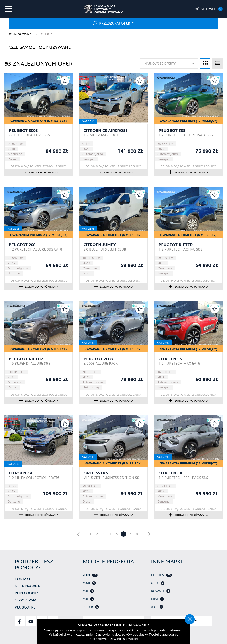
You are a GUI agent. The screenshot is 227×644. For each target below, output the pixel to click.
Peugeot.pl (25, 607)
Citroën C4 (20, 473)
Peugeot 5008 (23, 131)
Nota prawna (27, 586)
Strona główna (18, 34)
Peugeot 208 (22, 245)
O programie (27, 600)
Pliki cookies (27, 593)
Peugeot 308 (172, 131)
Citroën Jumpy (100, 245)
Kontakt (23, 579)
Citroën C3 (170, 359)
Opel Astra (96, 473)
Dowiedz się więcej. (114, 638)
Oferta (47, 34)
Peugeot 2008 (98, 359)
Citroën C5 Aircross (106, 131)
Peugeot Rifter (176, 245)
